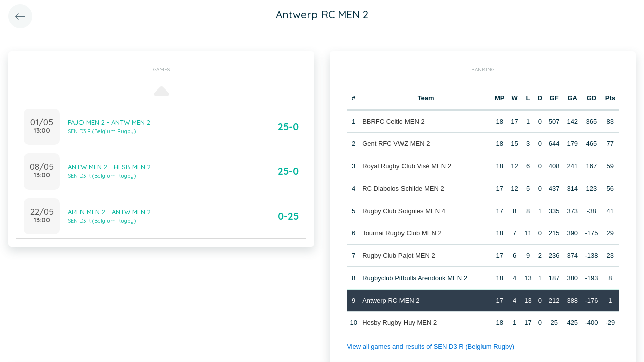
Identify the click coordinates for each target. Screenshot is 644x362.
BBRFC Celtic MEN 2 (393, 121)
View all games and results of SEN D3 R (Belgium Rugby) (430, 347)
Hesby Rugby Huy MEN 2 (399, 323)
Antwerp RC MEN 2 (391, 300)
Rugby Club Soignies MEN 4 (404, 211)
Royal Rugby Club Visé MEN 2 (407, 166)
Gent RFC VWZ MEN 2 (396, 144)
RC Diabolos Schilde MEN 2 (403, 188)
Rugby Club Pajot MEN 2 (399, 256)
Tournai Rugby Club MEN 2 (402, 233)
